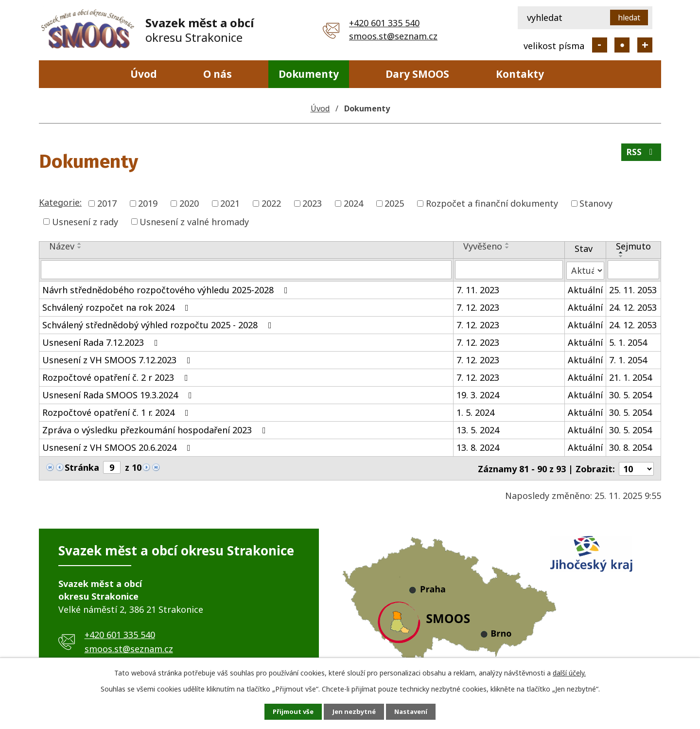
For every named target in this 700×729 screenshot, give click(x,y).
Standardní (622, 45)
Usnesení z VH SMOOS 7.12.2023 (118, 359)
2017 (107, 203)
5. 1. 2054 (628, 341)
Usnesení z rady (85, 221)
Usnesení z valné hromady (194, 221)
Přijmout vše (287, 711)
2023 (312, 203)
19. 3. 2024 (478, 394)
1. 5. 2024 (475, 411)
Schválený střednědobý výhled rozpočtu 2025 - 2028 (159, 324)
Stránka (82, 466)
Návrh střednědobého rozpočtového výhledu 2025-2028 (167, 289)
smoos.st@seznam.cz (393, 36)
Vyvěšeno (483, 246)
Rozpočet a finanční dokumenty (492, 203)
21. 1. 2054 (630, 376)
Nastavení (418, 711)
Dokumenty (309, 74)
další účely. (569, 672)
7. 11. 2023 (478, 289)
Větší (645, 45)
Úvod (144, 74)
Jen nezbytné (354, 711)
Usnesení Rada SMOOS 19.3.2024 (119, 394)
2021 (230, 203)
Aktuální (585, 289)
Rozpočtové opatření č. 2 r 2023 (117, 376)
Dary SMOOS (417, 74)
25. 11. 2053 (633, 289)
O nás (218, 74)
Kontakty (520, 74)
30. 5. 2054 (630, 394)
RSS (641, 155)
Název (62, 246)
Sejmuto (633, 246)
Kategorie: (60, 202)
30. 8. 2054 (630, 446)
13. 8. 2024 (478, 446)
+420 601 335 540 (384, 23)
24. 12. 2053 (633, 306)
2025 (394, 203)
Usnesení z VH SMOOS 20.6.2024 (118, 446)
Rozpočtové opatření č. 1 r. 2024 (117, 411)
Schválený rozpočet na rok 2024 (117, 306)
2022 (271, 203)
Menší (600, 45)
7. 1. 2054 (628, 359)
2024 (353, 203)
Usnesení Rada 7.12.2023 (102, 341)
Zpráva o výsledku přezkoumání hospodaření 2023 (156, 429)
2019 (148, 203)
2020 (189, 203)
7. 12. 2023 (478, 306)
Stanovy (596, 203)
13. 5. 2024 (478, 429)
